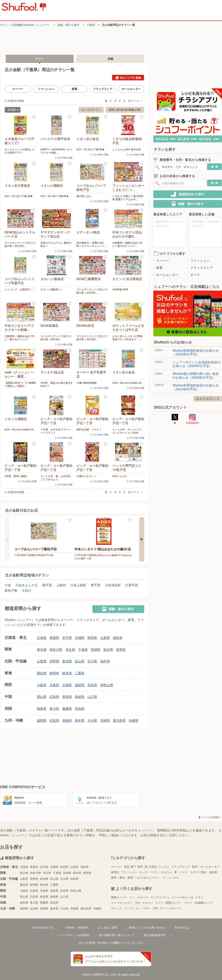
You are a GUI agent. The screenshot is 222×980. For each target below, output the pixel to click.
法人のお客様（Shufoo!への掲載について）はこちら (111, 943)
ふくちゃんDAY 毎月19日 (127, 149)
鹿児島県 (119, 721)
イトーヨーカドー (122, 903)
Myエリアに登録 (128, 78)
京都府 (67, 685)
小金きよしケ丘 (27, 585)
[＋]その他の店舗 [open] (64, 158)
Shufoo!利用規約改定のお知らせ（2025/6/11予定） (196, 352)
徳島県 (42, 709)
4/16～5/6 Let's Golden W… (128, 383)
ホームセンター (131, 89)
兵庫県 (54, 685)
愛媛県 (67, 709)
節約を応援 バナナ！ (89, 429)
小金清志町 (113, 585)
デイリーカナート (171, 908)
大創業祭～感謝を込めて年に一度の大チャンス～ (127, 244)
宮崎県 (105, 721)
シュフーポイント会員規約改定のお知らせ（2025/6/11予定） (197, 364)
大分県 (92, 721)
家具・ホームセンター (206, 867)
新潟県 (67, 661)
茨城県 (95, 650)
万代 (138, 903)
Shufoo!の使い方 (43, 928)
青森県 (54, 638)
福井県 (105, 661)
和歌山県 (107, 685)
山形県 (105, 638)
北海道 (42, 638)
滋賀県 (80, 685)
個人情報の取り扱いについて (116, 935)
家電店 (115, 872)
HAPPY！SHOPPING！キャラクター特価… (56, 151)
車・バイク (181, 872)
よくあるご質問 (108, 928)
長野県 (54, 661)
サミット (116, 908)
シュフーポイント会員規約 (73, 935)
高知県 (80, 709)
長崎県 (67, 721)
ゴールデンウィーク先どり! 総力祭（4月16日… (20, 244)
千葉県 (91, 25)
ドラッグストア (103, 89)
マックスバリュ (160, 897)
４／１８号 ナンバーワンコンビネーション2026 (127, 431)
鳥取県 (67, 697)
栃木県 (108, 650)
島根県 (80, 697)
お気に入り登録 (34, 117)
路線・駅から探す (69, 25)
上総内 (61, 585)
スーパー (18, 89)
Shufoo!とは (182, 928)
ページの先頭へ (210, 817)
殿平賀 (47, 585)
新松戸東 (11, 591)
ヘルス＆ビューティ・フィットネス (157, 878)
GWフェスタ (120, 476)
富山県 (80, 661)
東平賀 (96, 585)
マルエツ (148, 903)
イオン (199, 897)
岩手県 (67, 638)
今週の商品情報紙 (87, 383)
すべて (194, 275)
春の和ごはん (84, 196)
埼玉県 (70, 650)
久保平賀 (132, 585)
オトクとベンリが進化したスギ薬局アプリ (20, 151)
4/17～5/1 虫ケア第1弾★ (91, 149)
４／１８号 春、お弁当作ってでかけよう (56, 478)
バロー (146, 908)
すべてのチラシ (91, 110)
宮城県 (80, 638)
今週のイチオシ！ (87, 476)
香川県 (54, 709)
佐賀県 (54, 721)
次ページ (136, 101)
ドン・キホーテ (139, 897)
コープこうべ (132, 908)
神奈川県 (56, 650)
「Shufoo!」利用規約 (75, 928)
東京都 (42, 650)
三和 (155, 908)
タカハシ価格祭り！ (52, 289)
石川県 (92, 661)
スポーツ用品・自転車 (203, 872)
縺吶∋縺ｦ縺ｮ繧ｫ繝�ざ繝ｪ (125, 110)
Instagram (192, 419)
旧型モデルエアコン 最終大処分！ (56, 244)
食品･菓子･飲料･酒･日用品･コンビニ (146, 867)
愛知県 (42, 673)
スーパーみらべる (182, 897)
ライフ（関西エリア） (169, 903)
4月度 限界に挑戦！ (17, 476)
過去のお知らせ (208, 399)
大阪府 (42, 685)
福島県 (118, 638)
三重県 (80, 673)
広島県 (54, 697)
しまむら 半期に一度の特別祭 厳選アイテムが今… (128, 198)
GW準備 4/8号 (120, 289)
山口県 (92, 697)
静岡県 (54, 673)
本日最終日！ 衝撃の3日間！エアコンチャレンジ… (92, 244)
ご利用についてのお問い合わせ (146, 928)
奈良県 (92, 685)
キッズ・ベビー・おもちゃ (156, 872)
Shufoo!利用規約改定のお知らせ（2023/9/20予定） (196, 387)
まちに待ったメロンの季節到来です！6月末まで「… (127, 338)
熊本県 (80, 721)
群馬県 (121, 650)
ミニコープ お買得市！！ (20, 289)
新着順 (12, 110)
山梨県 (42, 661)
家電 (74, 89)
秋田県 (92, 638)
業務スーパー (119, 897)
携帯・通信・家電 (122, 878)
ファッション (46, 89)
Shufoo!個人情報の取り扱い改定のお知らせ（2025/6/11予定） (196, 375)
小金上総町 (78, 585)
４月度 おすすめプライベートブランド (56, 431)
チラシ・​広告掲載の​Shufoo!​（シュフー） (25, 25)
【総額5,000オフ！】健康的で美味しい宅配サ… (20, 384)
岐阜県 (67, 673)
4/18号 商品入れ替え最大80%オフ (56, 384)
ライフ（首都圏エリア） (199, 903)
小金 (8, 585)
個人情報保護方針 (155, 935)
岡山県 (42, 697)
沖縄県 (133, 721)
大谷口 (27, 591)
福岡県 (42, 721)
